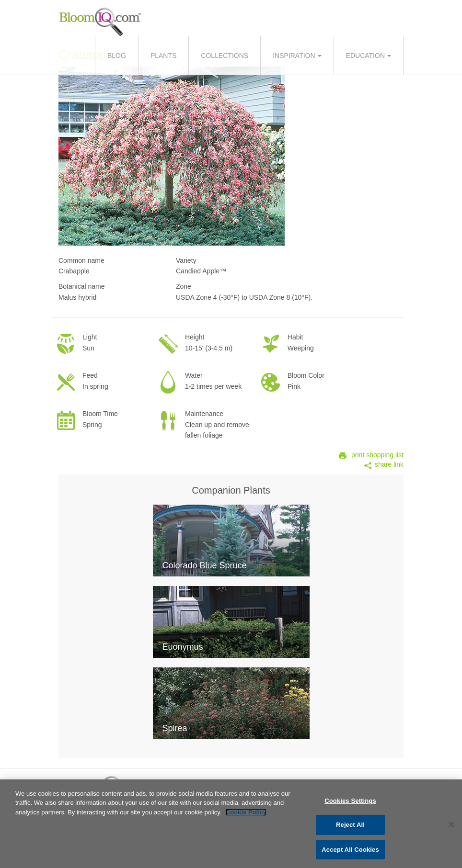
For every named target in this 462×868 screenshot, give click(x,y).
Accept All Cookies (350, 852)
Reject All (350, 828)
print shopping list (377, 455)
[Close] (451, 827)
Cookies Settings (350, 803)
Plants (163, 56)
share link (389, 464)
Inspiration (294, 56)
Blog (117, 56)
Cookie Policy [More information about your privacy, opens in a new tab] (246, 815)
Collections (225, 56)
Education (365, 56)
